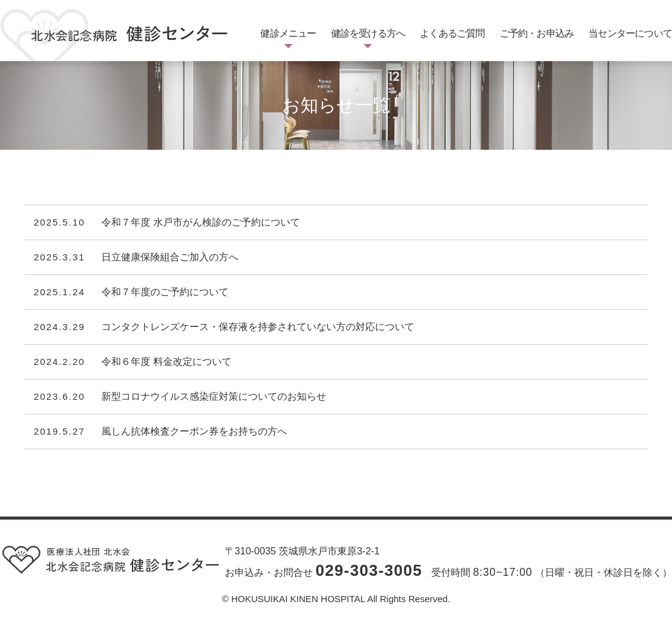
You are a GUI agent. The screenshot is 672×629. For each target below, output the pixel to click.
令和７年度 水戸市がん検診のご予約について (200, 223)
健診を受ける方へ (368, 33)
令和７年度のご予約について (165, 292)
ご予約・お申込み (537, 33)
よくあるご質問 (452, 33)
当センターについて (630, 33)
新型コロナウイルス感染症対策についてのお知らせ (214, 397)
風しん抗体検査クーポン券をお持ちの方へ (194, 432)
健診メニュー (288, 33)
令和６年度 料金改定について (166, 362)
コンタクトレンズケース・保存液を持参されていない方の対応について (258, 327)
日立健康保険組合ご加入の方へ (170, 257)
